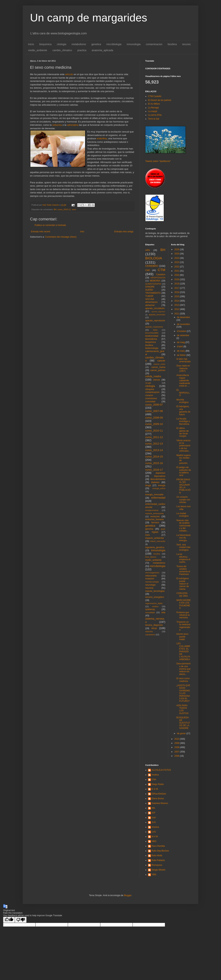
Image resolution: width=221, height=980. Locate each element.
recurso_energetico (155, 597)
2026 (177, 249)
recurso (186, 44)
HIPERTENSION (158, 278)
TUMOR (149, 296)
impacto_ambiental (154, 538)
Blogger (128, 895)
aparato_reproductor (155, 321)
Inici (82, 232)
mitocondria (151, 576)
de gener (182, 733)
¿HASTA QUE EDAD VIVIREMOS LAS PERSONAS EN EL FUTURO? (183, 693)
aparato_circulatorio (155, 308)
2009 (177, 743)
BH (55, 209)
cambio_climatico (62, 50)
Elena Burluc (158, 799)
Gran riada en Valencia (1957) (183, 368)
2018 (177, 284)
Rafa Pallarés (158, 860)
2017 (177, 288)
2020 (177, 275)
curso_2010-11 (64, 209)
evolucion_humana (154, 519)
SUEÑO (149, 290)
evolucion (155, 517)
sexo (74, 209)
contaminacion (154, 44)
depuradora (160, 476)
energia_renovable (154, 495)
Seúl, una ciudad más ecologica (183, 547)
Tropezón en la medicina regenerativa (183, 626)
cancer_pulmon (158, 370)
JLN (154, 822)
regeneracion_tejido (154, 603)
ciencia (157, 380)
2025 (177, 254)
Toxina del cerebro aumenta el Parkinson (183, 570)
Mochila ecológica (182, 401)
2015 (177, 296)
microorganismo (152, 573)
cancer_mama (158, 367)
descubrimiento (158, 479)
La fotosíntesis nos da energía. (183, 538)
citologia (62, 44)
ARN (148, 250)
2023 (177, 262)
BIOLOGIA (154, 258)
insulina (157, 554)
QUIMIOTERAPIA (153, 284)
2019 (177, 279)
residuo (155, 606)
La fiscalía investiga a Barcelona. (183, 421)
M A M (155, 837)
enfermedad (158, 498)
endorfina (102, 138)
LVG (154, 832)
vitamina (149, 631)
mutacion (150, 579)
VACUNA (150, 299)
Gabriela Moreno (160, 803)
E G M (155, 789)
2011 (177, 314)
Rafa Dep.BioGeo (160, 851)
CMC (148, 270)
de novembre (183, 324)
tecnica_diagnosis (154, 625)
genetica (96, 44)
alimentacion (151, 302)
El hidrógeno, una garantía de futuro (183, 410)
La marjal (152, 111)
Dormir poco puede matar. (182, 637)
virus (154, 628)
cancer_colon (159, 364)
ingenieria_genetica (155, 547)
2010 (177, 739)
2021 (177, 271)
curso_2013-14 (154, 450)
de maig (181, 342)
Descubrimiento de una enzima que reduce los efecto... (183, 669)
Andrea (155, 775)
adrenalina (73, 125)
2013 (177, 305)
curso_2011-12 (154, 437)
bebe (155, 330)
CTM (162, 270)
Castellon (161, 275)
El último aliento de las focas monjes (182, 432)
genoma (149, 529)
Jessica (155, 827)
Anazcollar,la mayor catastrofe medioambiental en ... (183, 381)
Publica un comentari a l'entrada (50, 225)
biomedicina (151, 339)
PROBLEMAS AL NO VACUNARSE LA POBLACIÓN (183, 486)
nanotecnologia (152, 582)
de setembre (183, 335)
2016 (177, 292)
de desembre (183, 317)
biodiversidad (152, 336)
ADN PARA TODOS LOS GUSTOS (182, 709)
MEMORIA (155, 281)
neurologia (150, 585)
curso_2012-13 (154, 444)
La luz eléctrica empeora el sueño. (183, 558)
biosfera (172, 44)
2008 (177, 747)
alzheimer (150, 305)
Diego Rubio (158, 784)
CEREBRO (152, 266)
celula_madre (153, 376)
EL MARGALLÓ (183, 393)
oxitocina (57, 125)
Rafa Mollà (157, 856)
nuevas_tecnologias (155, 591)
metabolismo (79, 44)
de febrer (182, 355)
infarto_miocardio (158, 541)
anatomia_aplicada (102, 50)
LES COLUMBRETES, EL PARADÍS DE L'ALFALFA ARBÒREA (183, 651)
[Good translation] (9, 920)
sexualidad (150, 612)
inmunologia (134, 44)
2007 (177, 752)
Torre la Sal (154, 119)
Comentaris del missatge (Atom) (61, 237)
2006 (177, 756)
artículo (69, 74)
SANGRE (150, 287)
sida (163, 612)
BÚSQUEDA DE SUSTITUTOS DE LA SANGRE (183, 723)
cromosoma (151, 398)
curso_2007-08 (154, 411)
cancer (161, 361)
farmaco (155, 523)
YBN (154, 875)
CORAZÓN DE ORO (182, 595)
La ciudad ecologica (182, 515)
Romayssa (157, 865)
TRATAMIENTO (153, 293)
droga (148, 485)
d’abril (180, 347)
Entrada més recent (41, 232)
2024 (177, 258)
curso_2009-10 (154, 424)
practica (82, 50)
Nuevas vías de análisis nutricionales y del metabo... (183, 526)
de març (181, 351)
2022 (177, 267)
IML (153, 808)
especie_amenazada (154, 513)
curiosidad (150, 402)
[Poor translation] (21, 920)
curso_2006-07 (154, 405)
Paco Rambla (158, 846)
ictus (148, 535)
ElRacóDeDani (159, 794)
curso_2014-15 (154, 457)
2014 (177, 301)
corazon (149, 395)
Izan (154, 818)
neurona (149, 588)
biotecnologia (152, 348)
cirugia (148, 383)
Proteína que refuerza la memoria (183, 615)
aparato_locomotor (157, 315)
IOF (153, 813)
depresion (161, 473)
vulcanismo (150, 635)
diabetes (155, 482)
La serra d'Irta (155, 115)
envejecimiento (152, 510)
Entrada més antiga (124, 232)
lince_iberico (151, 557)
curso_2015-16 (154, 463)
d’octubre (182, 331)
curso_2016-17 (154, 470)
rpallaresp (150, 609)
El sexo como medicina (183, 680)
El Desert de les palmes (160, 100)
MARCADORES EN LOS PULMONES (183, 604)
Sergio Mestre (159, 870)
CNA (154, 780)
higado (155, 532)
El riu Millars (154, 104)
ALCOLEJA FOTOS (161, 770)
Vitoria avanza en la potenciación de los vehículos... (183, 446)
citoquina (150, 389)
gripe (163, 529)
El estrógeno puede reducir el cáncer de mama (183, 584)
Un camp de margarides (89, 18)
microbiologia (114, 44)
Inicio (31, 44)
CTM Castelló (155, 96)
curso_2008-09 (154, 418)
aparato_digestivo (158, 312)
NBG (154, 841)
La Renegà (153, 108)
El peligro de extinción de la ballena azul (184, 471)
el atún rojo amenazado (183, 360)
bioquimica (45, 44)
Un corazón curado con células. (183, 500)
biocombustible (152, 333)
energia (162, 485)
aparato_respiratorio (154, 327)
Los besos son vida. (183, 508)
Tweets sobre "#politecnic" (158, 161)
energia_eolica (159, 488)
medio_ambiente (38, 50)
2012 (177, 309)
